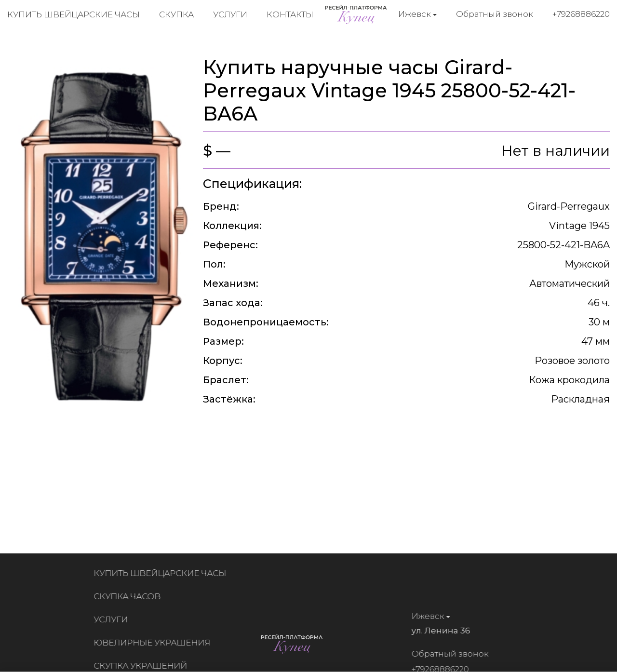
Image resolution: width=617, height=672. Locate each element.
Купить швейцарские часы (74, 14)
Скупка (176, 14)
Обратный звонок (495, 14)
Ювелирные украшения (155, 643)
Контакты (290, 14)
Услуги (230, 14)
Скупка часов (130, 596)
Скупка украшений (143, 666)
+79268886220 (581, 14)
